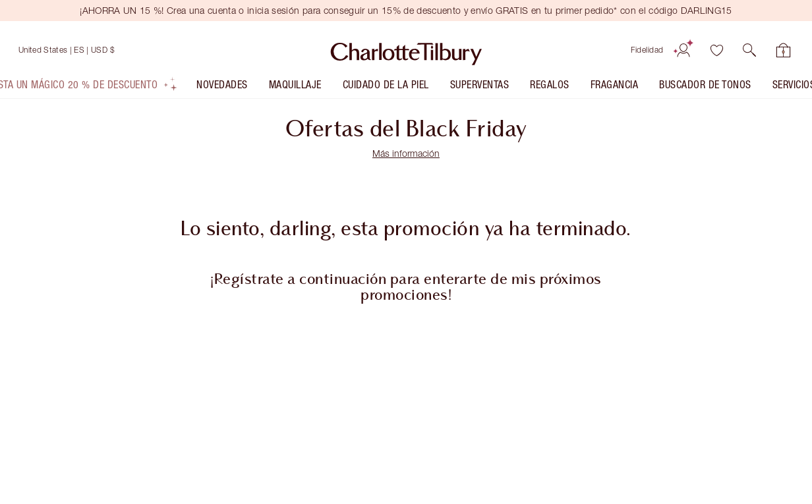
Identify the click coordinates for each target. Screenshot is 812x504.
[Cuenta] (683, 50)
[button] (749, 50)
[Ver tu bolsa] (784, 50)
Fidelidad (647, 50)
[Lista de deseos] (716, 50)
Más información (406, 153)
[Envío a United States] (67, 50)
